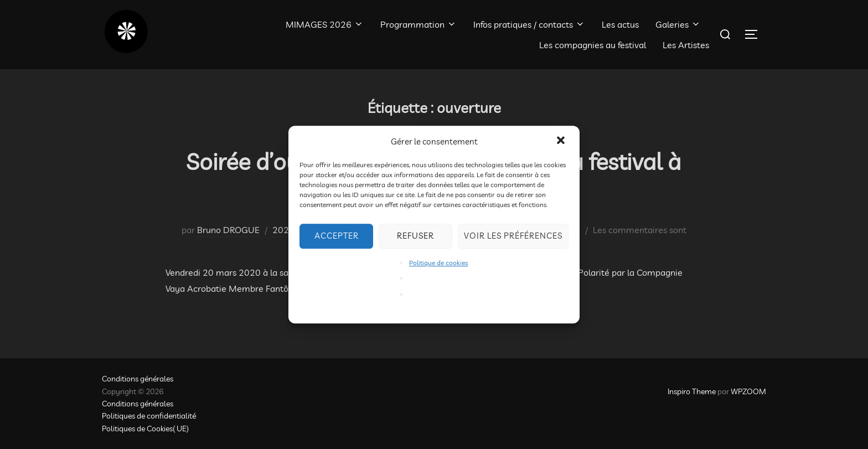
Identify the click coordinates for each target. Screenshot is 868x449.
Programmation (418, 24)
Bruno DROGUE (228, 230)
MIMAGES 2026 (325, 24)
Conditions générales (138, 379)
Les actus (620, 24)
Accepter (337, 236)
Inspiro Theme (692, 391)
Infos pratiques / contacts (529, 24)
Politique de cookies (438, 263)
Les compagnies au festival (593, 45)
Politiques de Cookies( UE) (145, 429)
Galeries (678, 24)
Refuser (415, 236)
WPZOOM (748, 391)
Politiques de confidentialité (149, 416)
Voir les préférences (513, 236)
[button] (562, 141)
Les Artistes (686, 45)
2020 (283, 230)
